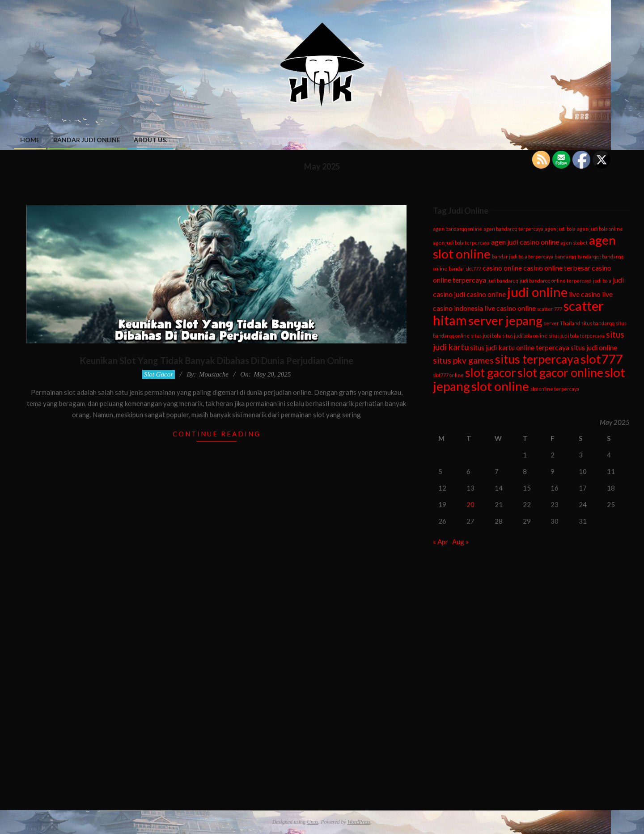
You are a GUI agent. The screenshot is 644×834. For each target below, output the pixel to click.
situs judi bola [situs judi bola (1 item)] (486, 336)
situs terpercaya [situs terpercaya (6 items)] (537, 359)
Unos (312, 822)
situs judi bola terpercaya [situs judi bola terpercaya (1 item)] (577, 336)
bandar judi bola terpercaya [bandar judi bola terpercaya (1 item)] (523, 256)
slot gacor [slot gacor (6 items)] (491, 373)
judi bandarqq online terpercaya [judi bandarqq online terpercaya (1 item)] (556, 281)
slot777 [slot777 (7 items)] (602, 359)
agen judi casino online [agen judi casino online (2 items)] (525, 242)
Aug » (460, 542)
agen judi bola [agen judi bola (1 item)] (560, 229)
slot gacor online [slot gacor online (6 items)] (560, 373)
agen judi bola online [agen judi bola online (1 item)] (600, 229)
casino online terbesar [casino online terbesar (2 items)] (557, 268)
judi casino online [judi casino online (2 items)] (480, 294)
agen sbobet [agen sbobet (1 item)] (574, 243)
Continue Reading (217, 434)
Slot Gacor (159, 374)
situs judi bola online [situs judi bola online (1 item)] (525, 336)
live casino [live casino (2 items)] (585, 294)
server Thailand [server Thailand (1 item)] (562, 323)
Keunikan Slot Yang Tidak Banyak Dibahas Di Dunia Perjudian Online (216, 360)
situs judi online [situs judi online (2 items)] (594, 347)
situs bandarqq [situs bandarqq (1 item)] (598, 323)
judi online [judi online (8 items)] (537, 292)
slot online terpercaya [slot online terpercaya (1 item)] (555, 389)
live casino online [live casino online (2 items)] (510, 308)
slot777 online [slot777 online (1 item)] (448, 375)
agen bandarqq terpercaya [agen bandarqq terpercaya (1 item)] (513, 229)
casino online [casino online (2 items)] (502, 268)
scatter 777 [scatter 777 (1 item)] (550, 309)
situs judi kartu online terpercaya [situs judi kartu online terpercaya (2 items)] (520, 347)
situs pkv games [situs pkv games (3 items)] (463, 360)
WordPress (359, 822)
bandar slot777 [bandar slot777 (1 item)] (465, 269)
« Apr (441, 542)
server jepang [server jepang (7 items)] (505, 320)
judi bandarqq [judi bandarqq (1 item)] (503, 281)
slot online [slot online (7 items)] (500, 386)
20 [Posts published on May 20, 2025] (470, 504)
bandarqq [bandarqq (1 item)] (565, 256)
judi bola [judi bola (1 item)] (602, 281)
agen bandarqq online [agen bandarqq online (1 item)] (458, 229)
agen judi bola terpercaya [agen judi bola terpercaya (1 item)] (461, 243)
